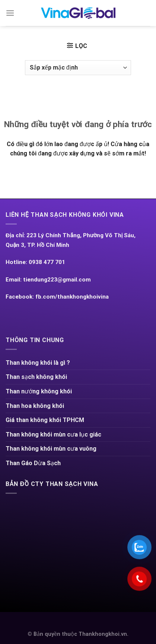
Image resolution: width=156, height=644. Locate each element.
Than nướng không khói (39, 391)
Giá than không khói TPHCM (45, 420)
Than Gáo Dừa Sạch (33, 463)
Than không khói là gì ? (38, 363)
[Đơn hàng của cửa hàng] (78, 68)
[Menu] (10, 13)
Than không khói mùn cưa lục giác (53, 434)
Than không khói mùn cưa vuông (51, 449)
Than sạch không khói (36, 377)
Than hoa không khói (35, 406)
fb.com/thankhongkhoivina (72, 297)
